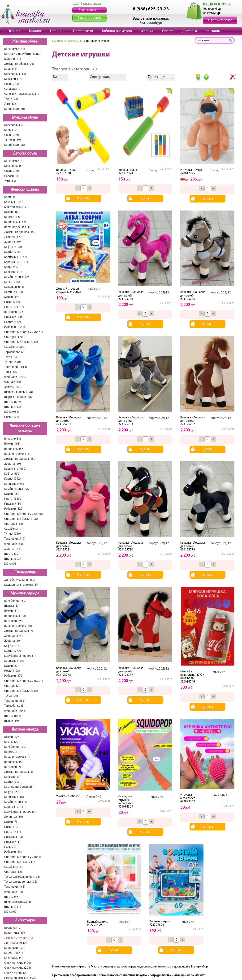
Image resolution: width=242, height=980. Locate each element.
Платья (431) (13, 832)
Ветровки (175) (14, 312)
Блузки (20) (12, 742)
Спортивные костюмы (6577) (24, 332)
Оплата (168, 31)
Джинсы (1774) (14, 237)
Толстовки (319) (15, 539)
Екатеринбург (151, 23)
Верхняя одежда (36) (18, 626)
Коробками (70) (15, 109)
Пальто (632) (13, 322)
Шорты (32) (12, 554)
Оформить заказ (220, 20)
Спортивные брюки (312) (21, 691)
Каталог (35, 31)
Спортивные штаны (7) (19, 862)
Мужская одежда (25, 593)
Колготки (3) (12, 777)
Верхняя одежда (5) (17, 454)
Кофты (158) (12, 792)
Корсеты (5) (12, 282)
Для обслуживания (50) (20, 580)
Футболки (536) (14, 544)
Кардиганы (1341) (16, 262)
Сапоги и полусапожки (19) (22, 94)
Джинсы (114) (13, 636)
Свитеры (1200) (15, 337)
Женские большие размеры (25, 429)
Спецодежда (25, 572)
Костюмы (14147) (16, 257)
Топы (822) (11, 372)
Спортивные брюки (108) (21, 519)
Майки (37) (11, 666)
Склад (91, 170)
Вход (77, 3)
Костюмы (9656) (15, 484)
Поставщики (83, 31)
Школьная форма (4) (18, 902)
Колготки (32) (13, 272)
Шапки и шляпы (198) (19, 392)
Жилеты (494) (13, 242)
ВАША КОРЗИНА (217, 4)
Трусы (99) (11, 696)
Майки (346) (12, 297)
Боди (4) (10, 197)
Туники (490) (13, 362)
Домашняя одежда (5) (19, 772)
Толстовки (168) (15, 887)
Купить (83, 198)
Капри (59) (11, 267)
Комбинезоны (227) (17, 489)
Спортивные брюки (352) (21, 342)
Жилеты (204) (13, 641)
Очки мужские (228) (18, 968)
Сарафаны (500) (15, 347)
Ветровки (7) (13, 767)
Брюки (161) (12, 444)
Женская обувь (25, 42)
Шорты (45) (12, 897)
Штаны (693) (13, 559)
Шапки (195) (12, 721)
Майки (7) (11, 822)
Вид (56, 77)
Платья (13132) (14, 307)
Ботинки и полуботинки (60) (23, 54)
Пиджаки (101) (14, 504)
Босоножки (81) (15, 49)
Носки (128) (12, 671)
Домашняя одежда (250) (20, 459)
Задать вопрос (89, 10)
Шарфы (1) (11, 606)
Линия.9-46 (94, 289)
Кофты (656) (12, 474)
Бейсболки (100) (15, 747)
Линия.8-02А (219, 795)
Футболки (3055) (15, 711)
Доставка (190, 31)
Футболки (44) (14, 892)
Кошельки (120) (15, 948)
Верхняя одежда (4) (17, 757)
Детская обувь (25, 154)
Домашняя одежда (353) (20, 232)
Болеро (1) (11, 752)
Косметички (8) (14, 953)
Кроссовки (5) (13, 166)
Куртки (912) (13, 479)
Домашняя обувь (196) (19, 64)
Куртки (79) (12, 782)
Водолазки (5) (13, 762)
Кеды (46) (11, 69)
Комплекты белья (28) (19, 787)
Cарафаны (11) (14, 529)
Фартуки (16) (13, 382)
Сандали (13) (13, 89)
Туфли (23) (11, 99)
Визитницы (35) (15, 933)
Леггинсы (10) (14, 817)
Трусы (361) (12, 357)
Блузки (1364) (13, 202)
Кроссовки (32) (14, 125)
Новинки (57, 31)
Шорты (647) (13, 402)
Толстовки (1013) (16, 367)
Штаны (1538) (13, 407)
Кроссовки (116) (15, 74)
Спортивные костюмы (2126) (24, 514)
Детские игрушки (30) (19, 938)
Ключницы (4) (13, 958)
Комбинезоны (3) (16, 802)
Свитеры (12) (13, 872)
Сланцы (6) (12, 171)
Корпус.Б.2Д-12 (159, 293)
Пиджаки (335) (14, 317)
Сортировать (100, 77)
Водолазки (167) (15, 222)
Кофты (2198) (13, 247)
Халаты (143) (13, 549)
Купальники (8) (14, 287)
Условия (147, 31)
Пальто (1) (11, 847)
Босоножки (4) (14, 161)
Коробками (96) (15, 145)
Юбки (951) (12, 412)
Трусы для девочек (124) (21, 882)
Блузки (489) (13, 439)
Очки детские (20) (16, 973)
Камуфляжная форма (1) (20, 656)
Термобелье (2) (14, 352)
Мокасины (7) (13, 79)
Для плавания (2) (15, 943)
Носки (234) (12, 302)
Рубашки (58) (13, 852)
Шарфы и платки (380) (19, 397)
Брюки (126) (12, 737)
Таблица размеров (117, 31)
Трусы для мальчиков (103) (22, 877)
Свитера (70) (13, 686)
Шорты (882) (13, 716)
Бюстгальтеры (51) (16, 207)
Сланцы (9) (12, 135)
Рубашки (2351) (15, 327)
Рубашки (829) (14, 509)
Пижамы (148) (14, 837)
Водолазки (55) (14, 449)
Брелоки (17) (13, 928)
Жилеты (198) (13, 464)
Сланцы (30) (12, 84)
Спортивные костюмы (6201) (24, 681)
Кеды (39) (11, 130)
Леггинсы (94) (14, 292)
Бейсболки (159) (15, 601)
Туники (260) (13, 534)
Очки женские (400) (18, 963)
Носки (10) (11, 827)
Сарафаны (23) (14, 867)
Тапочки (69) (13, 140)
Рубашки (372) (14, 676)
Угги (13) (10, 104)
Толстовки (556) (15, 701)
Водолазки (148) (15, 616)
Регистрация (92, 3)
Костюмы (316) (14, 797)
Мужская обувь (25, 118)
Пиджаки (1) (12, 842)
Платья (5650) (13, 499)
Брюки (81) (11, 611)
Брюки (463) (12, 212)
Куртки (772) (13, 651)
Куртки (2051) (13, 252)
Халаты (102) (13, 387)
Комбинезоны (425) (17, 277)
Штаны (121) (13, 907)
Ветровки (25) (13, 621)
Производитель (160, 77)
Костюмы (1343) (15, 661)
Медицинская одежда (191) (22, 585)
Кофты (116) (12, 646)
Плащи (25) (12, 417)
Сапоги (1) (11, 176)
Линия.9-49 (94, 797)
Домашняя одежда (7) (19, 631)
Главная (14, 31)
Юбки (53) (11, 564)
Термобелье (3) (14, 706)
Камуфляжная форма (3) (20, 812)
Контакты (213, 31)
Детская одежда (25, 730)
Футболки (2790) (15, 377)
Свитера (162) (14, 524)
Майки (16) (11, 494)
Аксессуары (25, 920)
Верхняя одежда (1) (17, 227)
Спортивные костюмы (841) (23, 857)
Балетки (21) (13, 59)
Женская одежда (25, 190)
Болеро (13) (12, 217)
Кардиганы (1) (14, 807)
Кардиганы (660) (15, 469)
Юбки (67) (11, 912)
